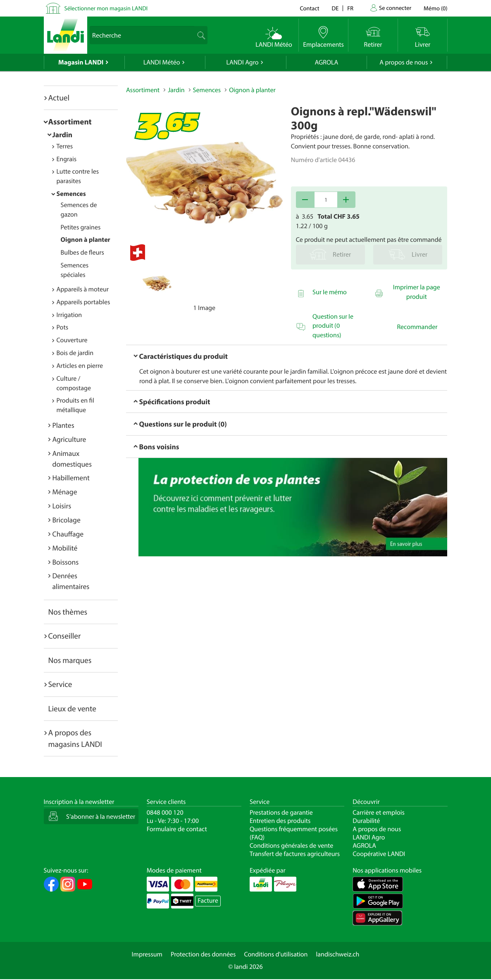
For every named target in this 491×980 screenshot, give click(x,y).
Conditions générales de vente (291, 846)
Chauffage (68, 534)
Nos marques (70, 660)
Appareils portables (83, 302)
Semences (71, 194)
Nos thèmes (68, 612)
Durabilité (366, 821)
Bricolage (67, 520)
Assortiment (70, 122)
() (435, 8)
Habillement (71, 478)
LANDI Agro (242, 62)
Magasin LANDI (81, 62)
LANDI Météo (162, 62)
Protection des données (203, 954)
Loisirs (62, 506)
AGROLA (326, 62)
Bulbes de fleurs (82, 253)
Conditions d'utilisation (276, 954)
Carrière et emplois (379, 813)
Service (60, 684)
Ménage (65, 492)
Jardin (63, 135)
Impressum (147, 954)
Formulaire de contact (177, 829)
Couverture (72, 340)
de (335, 8)
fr (350, 8)
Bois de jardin (75, 353)
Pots (63, 327)
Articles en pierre (80, 366)
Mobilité (65, 548)
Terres (65, 146)
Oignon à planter (86, 240)
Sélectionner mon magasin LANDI (106, 8)
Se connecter (395, 8)
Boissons (66, 562)
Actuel (59, 98)
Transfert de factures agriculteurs (295, 854)
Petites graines (81, 227)
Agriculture (69, 439)
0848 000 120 (165, 813)
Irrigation (69, 315)
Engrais (67, 159)
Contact (309, 8)
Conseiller (65, 636)
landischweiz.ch (338, 954)
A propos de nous (404, 62)
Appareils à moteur (83, 289)
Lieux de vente (72, 708)
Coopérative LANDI (379, 854)
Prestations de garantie (281, 813)
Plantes (63, 425)
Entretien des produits (280, 821)
